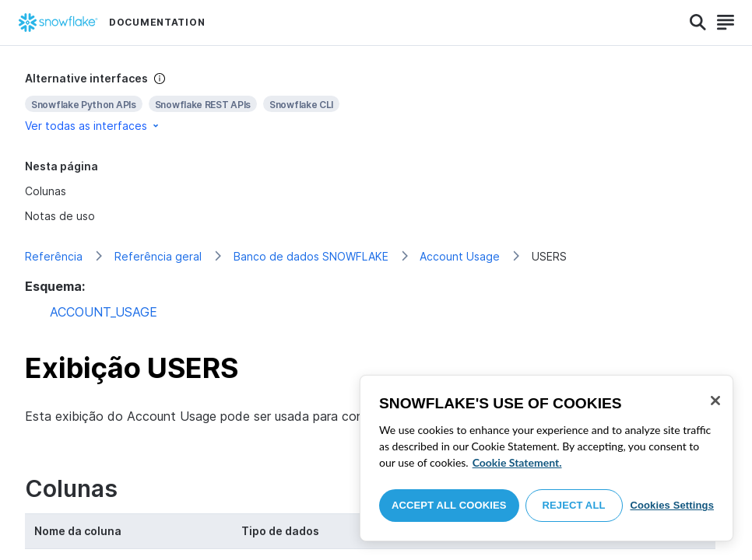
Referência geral (158, 256)
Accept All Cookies (449, 505)
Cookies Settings (672, 505)
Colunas (46, 191)
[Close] (715, 401)
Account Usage (460, 256)
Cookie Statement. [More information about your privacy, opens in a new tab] (517, 462)
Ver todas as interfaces (93, 126)
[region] (546, 458)
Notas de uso (60, 216)
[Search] (698, 23)
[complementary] (376, 102)
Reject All (574, 505)
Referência (54, 256)
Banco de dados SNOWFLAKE (311, 256)
